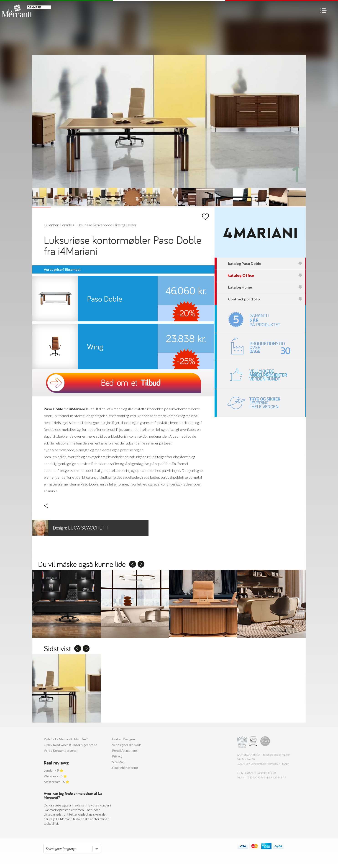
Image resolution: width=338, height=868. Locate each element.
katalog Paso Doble (265, 263)
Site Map (118, 762)
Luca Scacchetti (70, 528)
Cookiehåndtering (125, 768)
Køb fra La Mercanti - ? (66, 739)
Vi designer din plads (127, 745)
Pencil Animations (125, 750)
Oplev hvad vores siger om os (70, 745)
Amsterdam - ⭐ (56, 782)
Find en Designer (124, 739)
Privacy (117, 756)
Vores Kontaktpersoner (61, 750)
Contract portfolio (265, 299)
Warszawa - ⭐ (55, 776)
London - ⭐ (54, 770)
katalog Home (265, 287)
